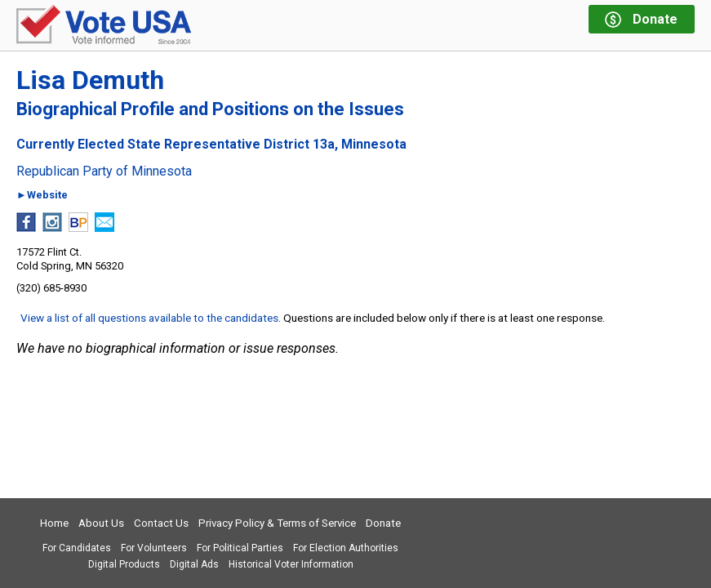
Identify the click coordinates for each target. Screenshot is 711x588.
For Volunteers (154, 548)
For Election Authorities (346, 548)
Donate (383, 523)
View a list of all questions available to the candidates (149, 318)
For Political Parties (240, 548)
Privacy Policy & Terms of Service (277, 523)
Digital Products (124, 564)
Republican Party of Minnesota (104, 171)
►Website (42, 196)
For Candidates (77, 548)
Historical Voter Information (291, 564)
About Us (101, 523)
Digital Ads (194, 564)
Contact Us (161, 523)
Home (54, 523)
